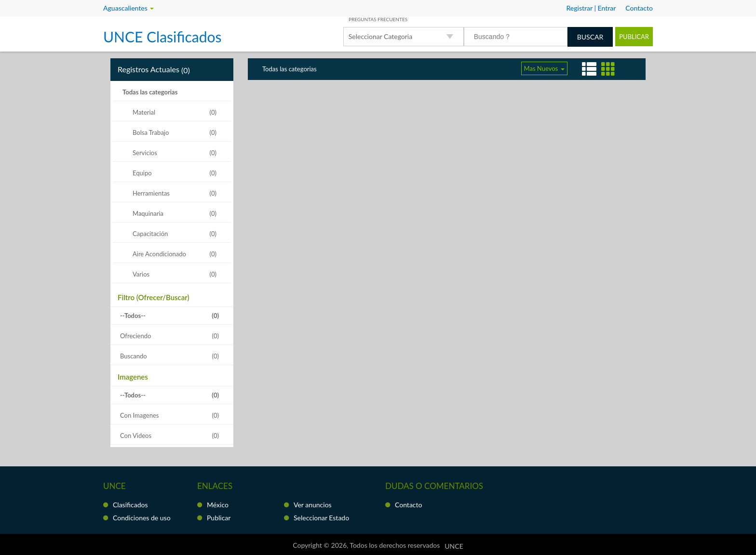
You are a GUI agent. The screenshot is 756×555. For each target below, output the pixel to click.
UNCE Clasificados (162, 37)
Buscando (134, 356)
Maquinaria (149, 213)
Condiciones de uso (142, 518)
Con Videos (136, 436)
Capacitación (151, 234)
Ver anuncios (313, 505)
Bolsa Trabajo (152, 132)
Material (145, 112)
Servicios (146, 153)
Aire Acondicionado (160, 254)
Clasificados (130, 505)
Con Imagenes (139, 415)
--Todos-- (133, 316)
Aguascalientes (128, 8)
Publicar (634, 37)
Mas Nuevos (544, 68)
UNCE (454, 546)
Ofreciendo (135, 336)
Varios (142, 274)
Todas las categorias (150, 92)
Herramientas (152, 193)
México (218, 505)
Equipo (143, 173)
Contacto (408, 505)
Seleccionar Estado (321, 518)
